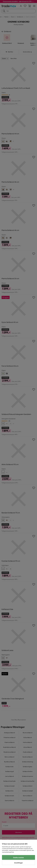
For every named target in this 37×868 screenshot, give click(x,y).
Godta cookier (18, 857)
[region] (18, 854)
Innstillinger (19, 863)
